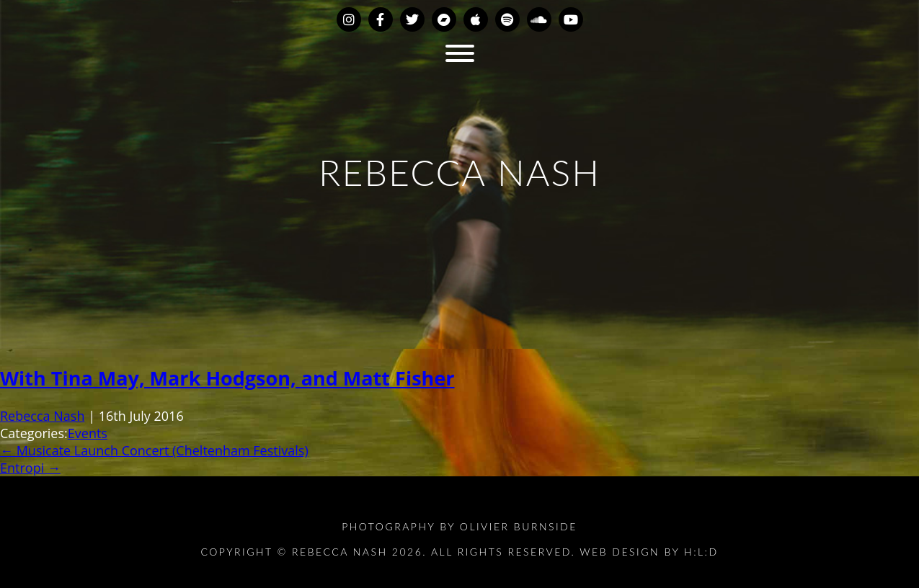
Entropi (30, 468)
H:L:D (701, 552)
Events (88, 433)
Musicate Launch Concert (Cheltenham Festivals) (154, 450)
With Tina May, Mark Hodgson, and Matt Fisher (227, 378)
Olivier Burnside (519, 526)
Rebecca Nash (42, 416)
